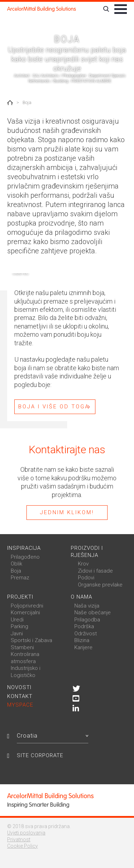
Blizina (82, 640)
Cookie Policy (23, 846)
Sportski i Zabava (31, 640)
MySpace (20, 705)
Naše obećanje (93, 613)
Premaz (20, 578)
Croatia (53, 736)
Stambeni (22, 647)
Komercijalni (25, 613)
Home (10, 103)
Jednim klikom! (67, 512)
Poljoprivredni (27, 606)
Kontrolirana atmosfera (25, 658)
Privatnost (19, 839)
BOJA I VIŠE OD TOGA (54, 407)
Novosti (19, 687)
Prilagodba (87, 620)
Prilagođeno (25, 557)
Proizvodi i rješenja (87, 552)
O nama (81, 597)
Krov (83, 564)
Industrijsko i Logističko (26, 672)
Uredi (17, 620)
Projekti (20, 597)
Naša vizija (87, 606)
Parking (19, 626)
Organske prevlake (100, 585)
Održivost (86, 634)
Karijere (83, 647)
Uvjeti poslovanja (26, 833)
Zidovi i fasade (95, 571)
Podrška (84, 626)
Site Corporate (40, 755)
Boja (16, 571)
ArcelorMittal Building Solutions (42, 9)
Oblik (16, 564)
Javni (17, 634)
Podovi (86, 578)
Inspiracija (24, 548)
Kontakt (20, 696)
